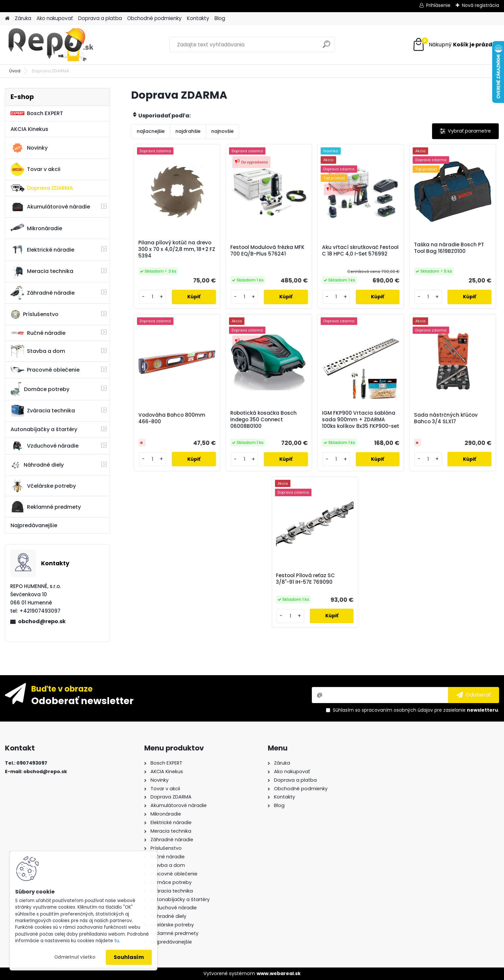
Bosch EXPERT (37, 113)
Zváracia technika (43, 411)
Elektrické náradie (42, 250)
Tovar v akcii (35, 169)
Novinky (29, 148)
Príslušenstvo (34, 314)
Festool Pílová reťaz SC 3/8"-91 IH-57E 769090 (305, 579)
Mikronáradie (36, 228)
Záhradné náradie (43, 293)
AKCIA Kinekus (29, 129)
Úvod (15, 71)
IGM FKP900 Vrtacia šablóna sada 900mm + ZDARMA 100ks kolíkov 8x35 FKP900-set (361, 420)
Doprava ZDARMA (42, 188)
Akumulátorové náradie (50, 207)
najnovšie (222, 131)
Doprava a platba (100, 18)
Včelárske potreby (43, 486)
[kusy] (152, 297)
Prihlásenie (438, 5)
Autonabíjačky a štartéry (44, 429)
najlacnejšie (151, 131)
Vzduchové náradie (45, 446)
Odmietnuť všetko (75, 957)
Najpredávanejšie (34, 525)
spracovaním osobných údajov (397, 710)
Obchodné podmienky (154, 18)
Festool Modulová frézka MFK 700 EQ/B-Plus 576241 (267, 251)
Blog (220, 18)
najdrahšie (188, 131)
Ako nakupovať (55, 18)
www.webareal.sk (279, 973)
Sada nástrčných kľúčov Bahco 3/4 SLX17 (446, 418)
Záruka (23, 18)
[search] (326, 47)
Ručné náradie (38, 333)
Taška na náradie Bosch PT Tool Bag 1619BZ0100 (449, 248)
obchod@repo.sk (42, 621)
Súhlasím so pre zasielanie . (416, 710)
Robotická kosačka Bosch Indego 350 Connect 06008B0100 (263, 420)
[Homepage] (7, 19)
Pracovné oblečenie (45, 370)
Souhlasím (129, 957)
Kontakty (198, 18)
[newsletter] (474, 695)
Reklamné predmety (46, 507)
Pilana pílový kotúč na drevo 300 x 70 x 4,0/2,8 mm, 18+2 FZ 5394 (177, 249)
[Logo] (50, 45)
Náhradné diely (37, 465)
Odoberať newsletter (82, 700)
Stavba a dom (38, 351)
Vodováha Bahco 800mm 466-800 (172, 418)
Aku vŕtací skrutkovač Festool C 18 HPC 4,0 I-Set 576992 (360, 251)
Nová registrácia (481, 5)
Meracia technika (42, 271)
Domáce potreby (40, 389)
